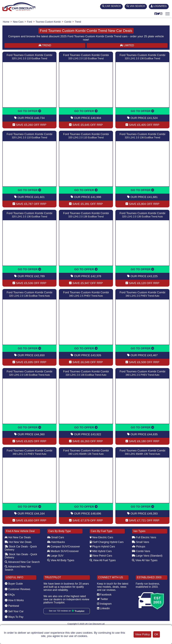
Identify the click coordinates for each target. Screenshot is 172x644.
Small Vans (141, 542)
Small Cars (56, 537)
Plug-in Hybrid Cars (102, 547)
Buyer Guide (14, 584)
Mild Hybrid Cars (101, 551)
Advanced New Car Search (22, 562)
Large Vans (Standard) (147, 556)
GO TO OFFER (29, 111)
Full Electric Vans (144, 537)
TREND (45, 45)
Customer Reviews (18, 589)
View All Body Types (61, 560)
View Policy (142, 634)
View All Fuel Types (103, 560)
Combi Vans (141, 551)
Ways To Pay (14, 617)
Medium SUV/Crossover (63, 551)
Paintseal (12, 606)
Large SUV (55, 556)
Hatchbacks (56, 542)
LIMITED (127, 45)
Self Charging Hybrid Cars (107, 542)
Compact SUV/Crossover (64, 547)
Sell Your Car (14, 611)
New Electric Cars (101, 537)
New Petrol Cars (101, 556)
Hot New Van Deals (18, 542)
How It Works (14, 600)
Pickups (139, 547)
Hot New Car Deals (18, 537)
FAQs (10, 595)
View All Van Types (145, 560)
